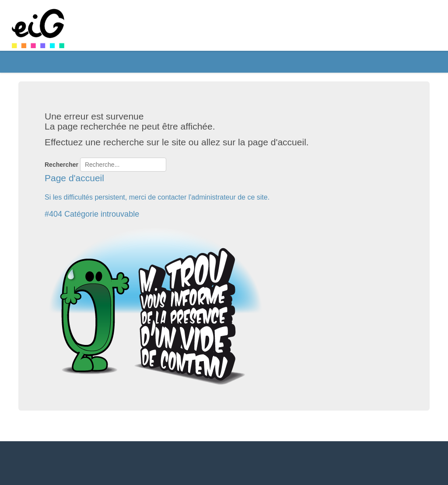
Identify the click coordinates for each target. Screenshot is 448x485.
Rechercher (61, 165)
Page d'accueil (74, 178)
